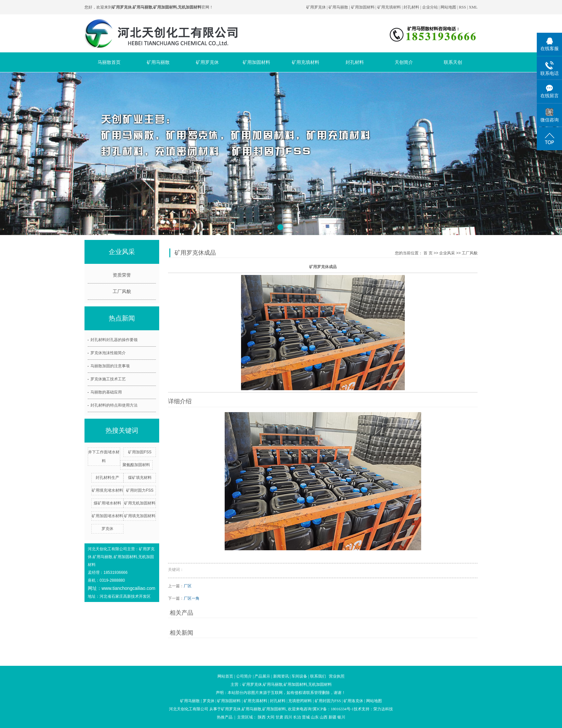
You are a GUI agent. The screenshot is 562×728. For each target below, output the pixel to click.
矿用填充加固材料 (140, 516)
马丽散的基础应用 (106, 392)
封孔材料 (411, 7)
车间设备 (299, 676)
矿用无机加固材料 (140, 503)
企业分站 (430, 7)
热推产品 (225, 717)
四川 (288, 717)
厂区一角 (192, 598)
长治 (297, 717)
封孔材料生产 (107, 478)
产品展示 (262, 676)
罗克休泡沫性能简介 (108, 353)
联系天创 (453, 62)
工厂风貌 (122, 291)
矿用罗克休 (316, 7)
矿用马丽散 (338, 7)
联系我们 (318, 676)
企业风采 (447, 253)
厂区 (188, 586)
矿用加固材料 (363, 7)
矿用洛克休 (353, 701)
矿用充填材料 (389, 7)
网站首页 (225, 676)
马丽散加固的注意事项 (110, 366)
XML (473, 7)
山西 (324, 717)
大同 (271, 717)
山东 (315, 717)
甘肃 (279, 717)
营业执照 (337, 676)
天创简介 (404, 62)
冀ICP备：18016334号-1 (333, 709)
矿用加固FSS (140, 452)
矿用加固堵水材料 (107, 516)
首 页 (428, 253)
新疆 (332, 717)
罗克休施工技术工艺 (108, 379)
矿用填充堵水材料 (107, 490)
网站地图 (449, 7)
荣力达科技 (383, 709)
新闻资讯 (281, 676)
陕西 (262, 717)
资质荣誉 (122, 275)
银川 (341, 717)
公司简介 (244, 676)
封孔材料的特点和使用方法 (114, 405)
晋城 (306, 717)
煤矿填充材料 (140, 478)
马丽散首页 (109, 62)
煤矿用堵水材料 (107, 503)
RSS (463, 7)
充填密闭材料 (300, 701)
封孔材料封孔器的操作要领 (114, 340)
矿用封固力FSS (140, 490)
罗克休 (107, 529)
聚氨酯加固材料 (136, 465)
